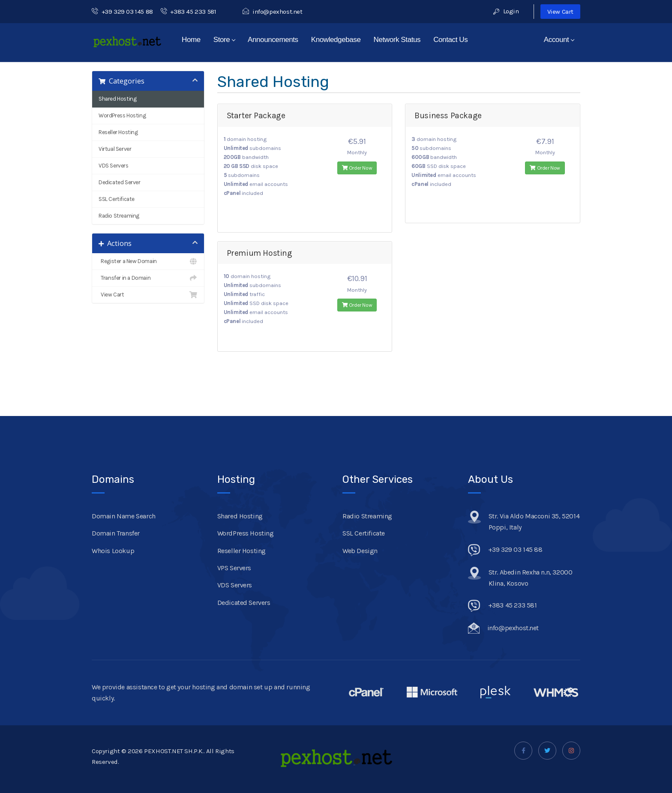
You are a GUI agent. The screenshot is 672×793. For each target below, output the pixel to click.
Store (225, 40)
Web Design (360, 551)
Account (559, 40)
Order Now (357, 168)
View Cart (560, 12)
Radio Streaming (119, 216)
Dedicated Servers (244, 603)
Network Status (397, 40)
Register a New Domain (148, 261)
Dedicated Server (120, 182)
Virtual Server (115, 149)
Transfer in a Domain (148, 278)
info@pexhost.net (272, 12)
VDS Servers (114, 166)
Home (191, 40)
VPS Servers (234, 568)
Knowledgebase (336, 40)
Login (506, 11)
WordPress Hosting (122, 115)
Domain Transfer (116, 533)
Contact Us (450, 40)
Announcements (273, 40)
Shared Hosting (117, 99)
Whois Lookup (113, 551)
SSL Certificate (117, 199)
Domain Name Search (124, 516)
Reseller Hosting (118, 132)
